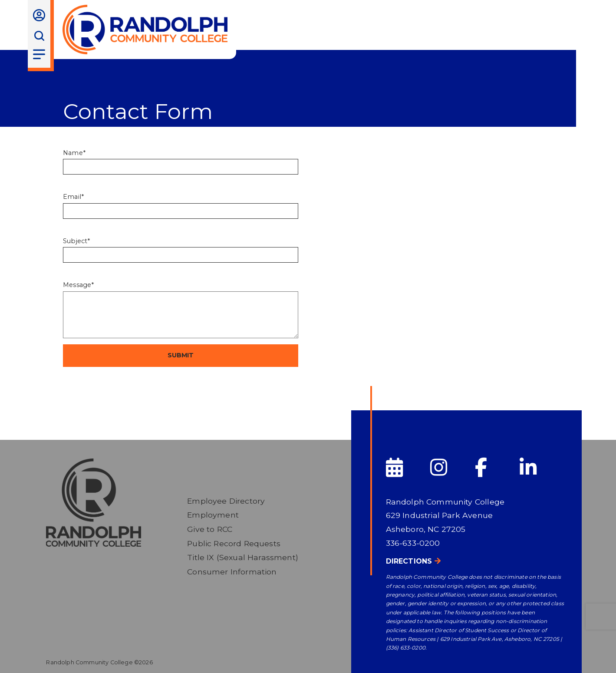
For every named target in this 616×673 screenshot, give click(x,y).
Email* (73, 197)
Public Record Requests (234, 543)
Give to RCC (210, 529)
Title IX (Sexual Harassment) (243, 557)
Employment (213, 515)
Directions (409, 561)
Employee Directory (226, 501)
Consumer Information (232, 572)
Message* (78, 285)
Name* (74, 153)
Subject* (76, 241)
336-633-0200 (413, 543)
